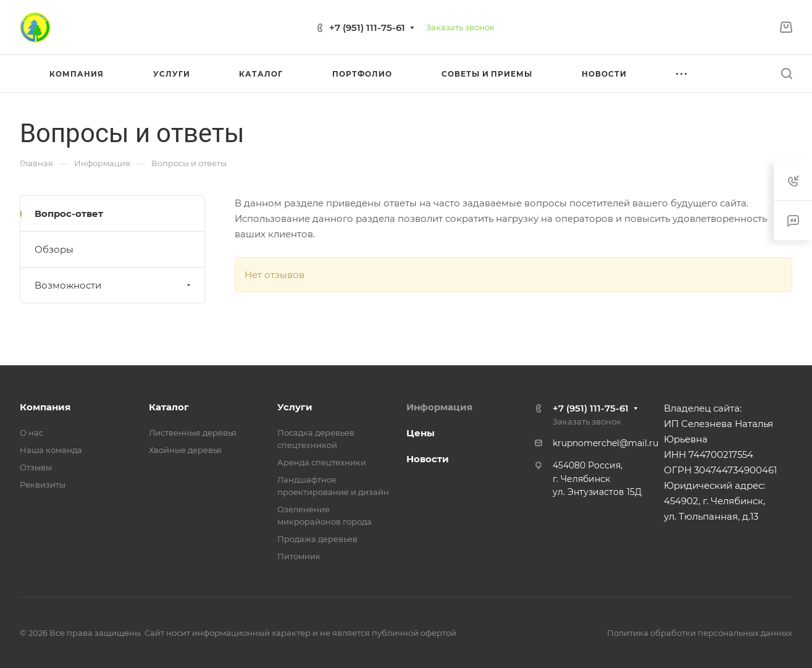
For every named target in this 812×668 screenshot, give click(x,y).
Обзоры (54, 249)
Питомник (299, 556)
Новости (428, 459)
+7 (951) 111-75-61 (367, 27)
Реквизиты (43, 484)
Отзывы (36, 467)
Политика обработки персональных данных (700, 633)
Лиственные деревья (193, 433)
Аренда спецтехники (322, 462)
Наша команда (51, 450)
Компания (45, 407)
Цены (421, 433)
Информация (439, 407)
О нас (31, 433)
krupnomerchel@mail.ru (605, 443)
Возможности (114, 285)
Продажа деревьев (317, 539)
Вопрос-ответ (69, 214)
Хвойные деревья (185, 450)
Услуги (295, 407)
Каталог (169, 407)
